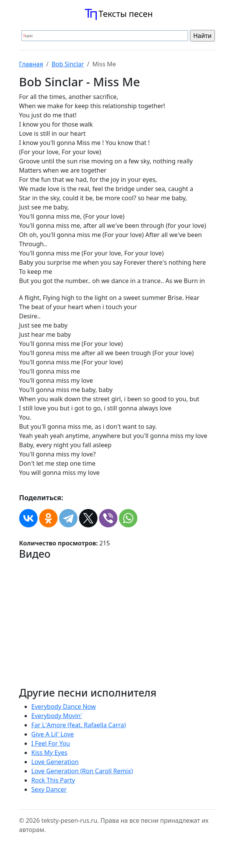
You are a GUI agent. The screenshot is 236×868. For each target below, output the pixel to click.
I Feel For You (51, 743)
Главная (31, 64)
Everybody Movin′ (57, 716)
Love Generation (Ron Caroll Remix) (82, 771)
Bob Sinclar (68, 64)
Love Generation (55, 762)
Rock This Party (53, 780)
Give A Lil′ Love (53, 734)
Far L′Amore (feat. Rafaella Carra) (79, 725)
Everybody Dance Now (64, 707)
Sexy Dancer (49, 789)
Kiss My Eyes (50, 753)
